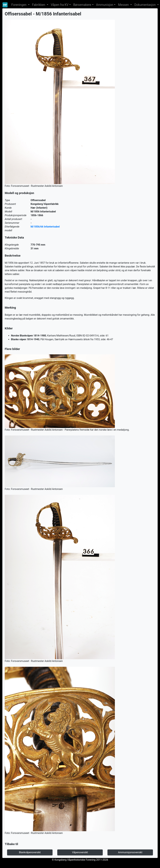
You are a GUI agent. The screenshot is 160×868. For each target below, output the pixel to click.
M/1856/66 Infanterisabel (45, 227)
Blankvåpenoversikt (30, 852)
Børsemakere (82, 5)
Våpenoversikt (80, 852)
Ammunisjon (105, 5)
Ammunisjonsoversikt (130, 852)
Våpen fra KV (60, 5)
